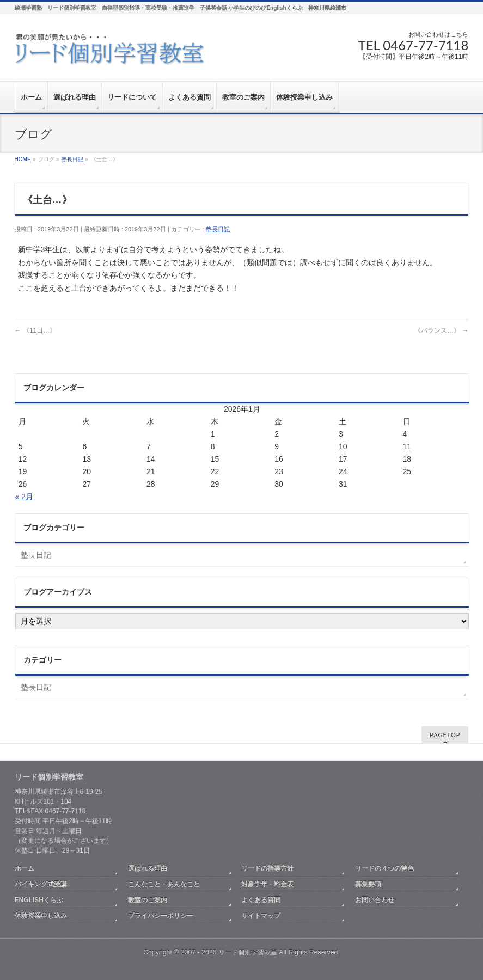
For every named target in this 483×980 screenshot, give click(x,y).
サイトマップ (261, 916)
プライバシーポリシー (161, 916)
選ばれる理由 (148, 868)
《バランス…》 (441, 330)
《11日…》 (36, 330)
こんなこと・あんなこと (164, 884)
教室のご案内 (148, 900)
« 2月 (24, 497)
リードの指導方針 (267, 868)
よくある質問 (261, 900)
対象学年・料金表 (267, 884)
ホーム (25, 868)
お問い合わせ (375, 900)
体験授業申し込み (41, 916)
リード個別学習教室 (248, 952)
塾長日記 (218, 229)
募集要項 (368, 884)
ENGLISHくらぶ (39, 900)
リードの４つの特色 (384, 868)
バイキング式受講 (41, 884)
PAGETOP (445, 735)
